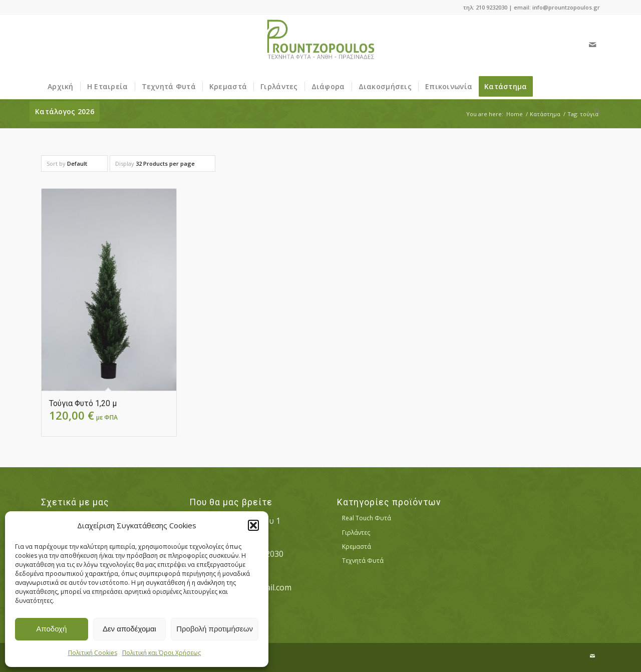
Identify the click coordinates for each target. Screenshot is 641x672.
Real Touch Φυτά (367, 518)
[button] (253, 525)
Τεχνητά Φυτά (363, 561)
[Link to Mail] (592, 45)
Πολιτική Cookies (93, 653)
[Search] (594, 112)
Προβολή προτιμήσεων (215, 629)
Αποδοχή (51, 629)
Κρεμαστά (357, 547)
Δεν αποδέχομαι (129, 629)
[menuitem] (61, 87)
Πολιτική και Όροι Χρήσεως (162, 653)
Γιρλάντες (356, 533)
